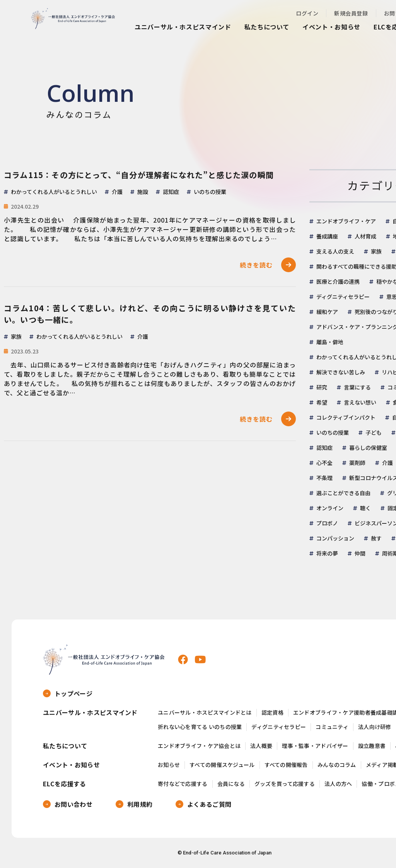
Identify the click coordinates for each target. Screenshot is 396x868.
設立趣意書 (372, 746)
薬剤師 (357, 463)
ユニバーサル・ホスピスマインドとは (205, 713)
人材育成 (365, 236)
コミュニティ (332, 727)
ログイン (307, 13)
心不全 (324, 463)
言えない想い (360, 402)
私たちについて (267, 27)
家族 (376, 251)
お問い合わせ (73, 804)
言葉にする (357, 387)
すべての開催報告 (286, 765)
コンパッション (335, 538)
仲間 (360, 553)
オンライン (330, 508)
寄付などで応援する (183, 784)
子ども (374, 432)
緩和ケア (327, 312)
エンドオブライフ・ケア (346, 221)
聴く (365, 508)
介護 (387, 463)
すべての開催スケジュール (222, 765)
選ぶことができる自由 (343, 493)
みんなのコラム (337, 765)
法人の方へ (338, 784)
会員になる (231, 784)
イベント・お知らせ (331, 27)
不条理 (324, 478)
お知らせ (169, 765)
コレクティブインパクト (346, 417)
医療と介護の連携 (338, 281)
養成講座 (327, 236)
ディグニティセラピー (343, 297)
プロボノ (327, 523)
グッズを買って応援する (285, 784)
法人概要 (261, 746)
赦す (376, 538)
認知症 (324, 448)
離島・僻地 (330, 342)
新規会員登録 (351, 13)
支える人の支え (335, 251)
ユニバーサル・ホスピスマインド (183, 27)
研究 (322, 387)
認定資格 (272, 713)
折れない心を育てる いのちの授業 (200, 727)
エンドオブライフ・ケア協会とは (199, 746)
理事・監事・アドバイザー (315, 746)
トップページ (73, 693)
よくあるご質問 (209, 804)
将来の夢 (327, 553)
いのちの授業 (333, 432)
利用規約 (140, 804)
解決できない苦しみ (341, 372)
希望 (322, 402)
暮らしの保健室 (368, 448)
